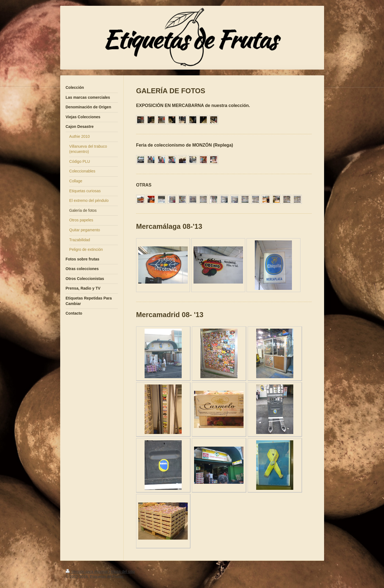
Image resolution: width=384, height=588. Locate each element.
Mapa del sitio (123, 571)
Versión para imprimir (87, 571)
